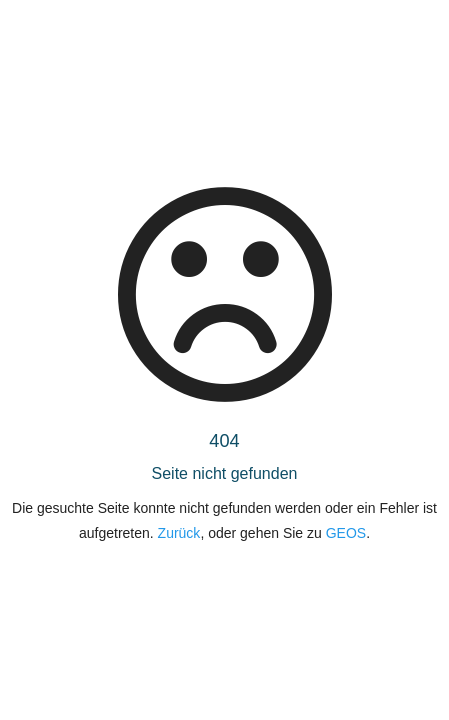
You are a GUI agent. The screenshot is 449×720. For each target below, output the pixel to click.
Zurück (179, 533)
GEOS (346, 533)
